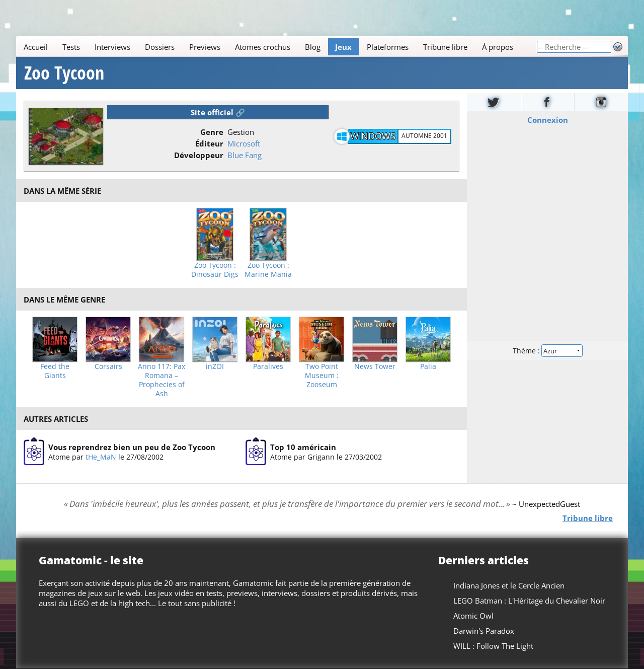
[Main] (276, 47)
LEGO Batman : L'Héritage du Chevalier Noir (529, 601)
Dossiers (160, 47)
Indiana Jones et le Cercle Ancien (509, 585)
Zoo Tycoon (64, 73)
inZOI (215, 366)
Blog (313, 47)
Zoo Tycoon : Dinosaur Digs (215, 270)
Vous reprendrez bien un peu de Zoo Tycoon (132, 447)
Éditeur (209, 143)
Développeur (199, 155)
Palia (428, 366)
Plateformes (388, 47)
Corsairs (108, 366)
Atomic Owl (473, 616)
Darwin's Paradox (484, 631)
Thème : (547, 351)
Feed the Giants (55, 371)
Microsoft (244, 143)
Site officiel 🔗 (218, 112)
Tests (71, 47)
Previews (205, 47)
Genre (212, 132)
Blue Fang (245, 155)
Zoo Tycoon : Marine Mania (268, 270)
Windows (373, 136)
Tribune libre (445, 47)
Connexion (548, 120)
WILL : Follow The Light (493, 646)
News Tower (375, 366)
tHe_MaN (101, 457)
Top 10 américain (303, 447)
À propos (498, 47)
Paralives (268, 366)
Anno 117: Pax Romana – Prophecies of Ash (162, 380)
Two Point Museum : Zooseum (322, 376)
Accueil (36, 47)
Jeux (343, 47)
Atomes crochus (263, 47)
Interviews (112, 47)
